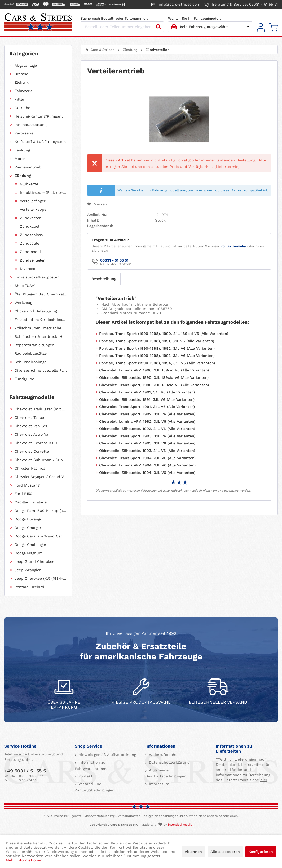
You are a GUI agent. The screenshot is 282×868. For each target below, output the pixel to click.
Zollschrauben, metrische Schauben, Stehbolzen (41, 328)
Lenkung (22, 150)
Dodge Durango (28, 519)
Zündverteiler (32, 260)
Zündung (23, 176)
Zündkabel (30, 226)
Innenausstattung (30, 125)
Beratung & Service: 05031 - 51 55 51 (241, 5)
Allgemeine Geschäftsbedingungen (166, 773)
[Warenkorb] (274, 27)
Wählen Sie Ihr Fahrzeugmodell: (195, 18)
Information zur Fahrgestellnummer (92, 766)
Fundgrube (24, 379)
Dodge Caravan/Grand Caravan (41, 536)
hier (264, 780)
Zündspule (30, 243)
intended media (180, 825)
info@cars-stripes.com (176, 5)
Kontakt (85, 776)
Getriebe (22, 108)
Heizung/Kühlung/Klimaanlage (41, 116)
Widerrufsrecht (162, 755)
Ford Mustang (27, 485)
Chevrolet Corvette (32, 451)
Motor (20, 159)
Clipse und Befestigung (36, 311)
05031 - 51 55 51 (114, 260)
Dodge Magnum (28, 553)
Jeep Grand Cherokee (34, 561)
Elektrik (22, 82)
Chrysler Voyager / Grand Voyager (41, 477)
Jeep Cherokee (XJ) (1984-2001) (41, 578)
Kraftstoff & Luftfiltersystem (40, 142)
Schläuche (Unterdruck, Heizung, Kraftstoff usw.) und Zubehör (41, 336)
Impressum (158, 784)
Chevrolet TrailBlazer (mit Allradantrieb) (41, 409)
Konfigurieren (261, 852)
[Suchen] (158, 27)
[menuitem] (261, 27)
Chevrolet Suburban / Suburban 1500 (41, 460)
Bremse (21, 74)
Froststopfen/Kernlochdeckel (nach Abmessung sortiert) (41, 320)
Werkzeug (23, 303)
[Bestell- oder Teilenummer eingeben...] (122, 27)
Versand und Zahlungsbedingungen (95, 787)
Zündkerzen (31, 218)
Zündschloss (31, 235)
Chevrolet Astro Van (33, 434)
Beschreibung (104, 279)
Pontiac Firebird (29, 587)
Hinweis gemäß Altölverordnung (107, 755)
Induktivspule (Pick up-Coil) (43, 192)
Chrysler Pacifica (30, 468)
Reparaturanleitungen (34, 345)
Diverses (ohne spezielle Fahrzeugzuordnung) (41, 370)
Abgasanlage (26, 65)
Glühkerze (29, 184)
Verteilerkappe (33, 209)
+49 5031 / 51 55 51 (26, 771)
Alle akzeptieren (225, 852)
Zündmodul (30, 252)
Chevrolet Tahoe (29, 417)
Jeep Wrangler (28, 570)
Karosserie (24, 133)
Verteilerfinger (33, 201)
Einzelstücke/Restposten (37, 277)
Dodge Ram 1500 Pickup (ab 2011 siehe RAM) (41, 511)
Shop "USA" (25, 286)
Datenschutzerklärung (168, 762)
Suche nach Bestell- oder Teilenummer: (114, 18)
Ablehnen (193, 852)
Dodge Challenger (30, 545)
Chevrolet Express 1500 (36, 443)
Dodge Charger (28, 528)
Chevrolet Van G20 (32, 426)
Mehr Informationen (24, 860)
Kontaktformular (233, 246)
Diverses (27, 269)
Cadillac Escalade (31, 502)
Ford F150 (23, 494)
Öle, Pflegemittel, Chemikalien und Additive (41, 294)
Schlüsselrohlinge (30, 362)
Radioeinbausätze (31, 353)
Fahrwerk (23, 91)
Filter (19, 99)
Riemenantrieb (28, 167)
